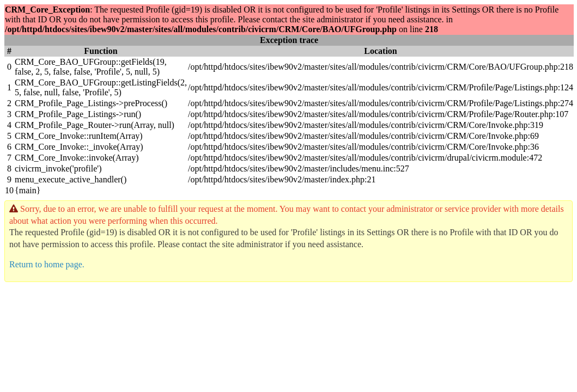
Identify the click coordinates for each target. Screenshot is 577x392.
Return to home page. (47, 264)
